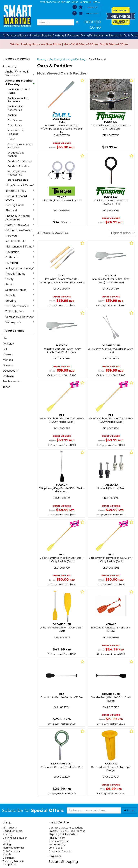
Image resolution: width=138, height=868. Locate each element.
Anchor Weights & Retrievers (18, 100)
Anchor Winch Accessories (16, 108)
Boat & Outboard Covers (20, 198)
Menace (8, 360)
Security (20, 295)
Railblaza (8, 376)
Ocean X (8, 365)
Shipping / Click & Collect (63, 834)
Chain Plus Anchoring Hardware (20, 146)
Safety (20, 279)
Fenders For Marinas (20, 161)
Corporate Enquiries (60, 851)
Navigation (20, 252)
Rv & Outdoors (11, 851)
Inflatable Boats (20, 241)
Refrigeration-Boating (20, 268)
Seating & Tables (20, 290)
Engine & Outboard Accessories (20, 218)
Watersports (20, 322)
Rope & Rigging (20, 274)
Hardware (20, 236)
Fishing (7, 844)
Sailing (20, 284)
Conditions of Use (59, 841)
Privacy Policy (57, 838)
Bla (5, 338)
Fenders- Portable (18, 166)
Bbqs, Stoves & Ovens (20, 185)
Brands (7, 854)
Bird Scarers (15, 120)
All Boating (10, 66)
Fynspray (8, 344)
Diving (6, 841)
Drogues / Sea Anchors (16, 154)
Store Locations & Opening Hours (59, 2)
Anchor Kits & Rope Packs (19, 91)
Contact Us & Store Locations (66, 828)
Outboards (20, 257)
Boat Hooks (15, 125)
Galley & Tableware (20, 225)
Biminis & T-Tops (20, 191)
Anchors (12, 115)
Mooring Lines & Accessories (17, 173)
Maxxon (8, 354)
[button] (86, 2)
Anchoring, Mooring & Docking (20, 82)
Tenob (7, 387)
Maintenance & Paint (20, 246)
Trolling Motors (20, 311)
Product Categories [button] (16, 59)
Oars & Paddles (18, 180)
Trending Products (13, 861)
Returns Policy (57, 844)
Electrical (20, 210)
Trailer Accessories (20, 306)
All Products (10, 828)
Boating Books (20, 205)
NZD (96, 2)
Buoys (11, 139)
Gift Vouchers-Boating (19, 230)
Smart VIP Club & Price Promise (67, 831)
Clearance (9, 858)
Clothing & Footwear (15, 838)
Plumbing (20, 263)
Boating (42, 59)
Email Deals (55, 848)
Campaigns (9, 864)
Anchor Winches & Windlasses (20, 73)
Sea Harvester (12, 382)
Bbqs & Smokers (30, 35)
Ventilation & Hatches (20, 317)
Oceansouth (10, 371)
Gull (5, 349)
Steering (20, 301)
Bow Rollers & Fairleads (16, 132)
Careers (55, 856)
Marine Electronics (13, 848)
